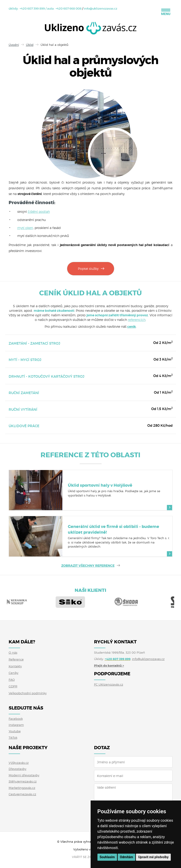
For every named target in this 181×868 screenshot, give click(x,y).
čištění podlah (39, 212)
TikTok (13, 738)
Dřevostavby (18, 769)
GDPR (13, 686)
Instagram (16, 725)
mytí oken (25, 228)
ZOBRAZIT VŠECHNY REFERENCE (88, 566)
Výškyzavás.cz (19, 763)
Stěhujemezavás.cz (23, 781)
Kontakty (15, 666)
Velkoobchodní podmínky (28, 693)
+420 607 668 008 (69, 9)
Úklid (30, 45)
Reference (16, 659)
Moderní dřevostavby (24, 775)
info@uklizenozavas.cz (101, 9)
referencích (137, 320)
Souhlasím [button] (107, 857)
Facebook (16, 719)
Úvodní (14, 45)
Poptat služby (88, 269)
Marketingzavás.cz (22, 788)
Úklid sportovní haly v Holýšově (100, 485)
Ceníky (14, 673)
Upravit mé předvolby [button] (153, 857)
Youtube (15, 731)
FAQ (12, 680)
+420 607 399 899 (32, 9)
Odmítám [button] (127, 857)
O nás (13, 652)
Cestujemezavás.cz (22, 794)
